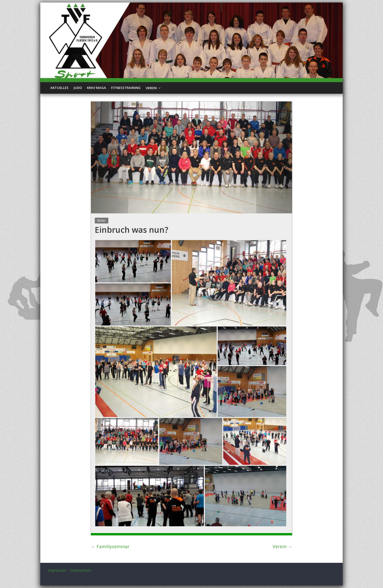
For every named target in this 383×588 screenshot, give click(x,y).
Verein (151, 88)
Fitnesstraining (126, 88)
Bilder (102, 221)
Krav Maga (97, 88)
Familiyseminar (110, 546)
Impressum (57, 570)
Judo (78, 88)
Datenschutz (81, 570)
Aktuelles (59, 88)
